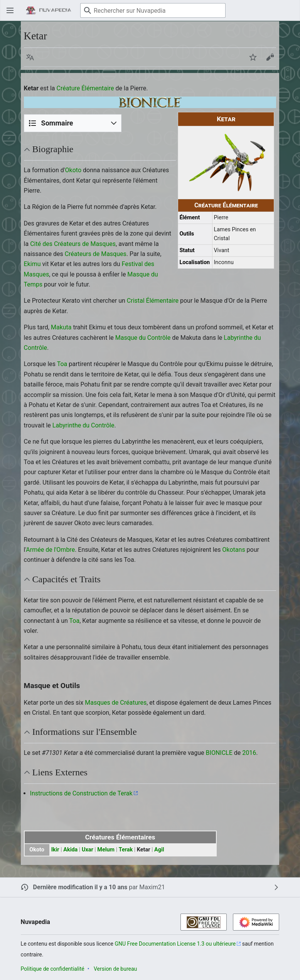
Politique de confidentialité (53, 969)
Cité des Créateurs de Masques (73, 244)
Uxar (88, 850)
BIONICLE (219, 753)
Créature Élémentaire (85, 88)
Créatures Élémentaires (120, 837)
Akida (70, 850)
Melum (106, 850)
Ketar (144, 850)
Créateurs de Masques (96, 254)
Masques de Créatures (116, 703)
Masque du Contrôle (143, 338)
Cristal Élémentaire (153, 301)
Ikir (55, 850)
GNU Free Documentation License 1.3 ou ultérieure (175, 944)
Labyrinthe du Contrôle (83, 425)
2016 (249, 753)
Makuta (61, 327)
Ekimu (32, 264)
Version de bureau (115, 969)
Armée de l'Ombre (50, 550)
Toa (62, 364)
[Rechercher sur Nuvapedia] (153, 10)
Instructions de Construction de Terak (81, 793)
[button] (30, 57)
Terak (126, 850)
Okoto (73, 170)
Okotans (233, 550)
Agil (159, 850)
